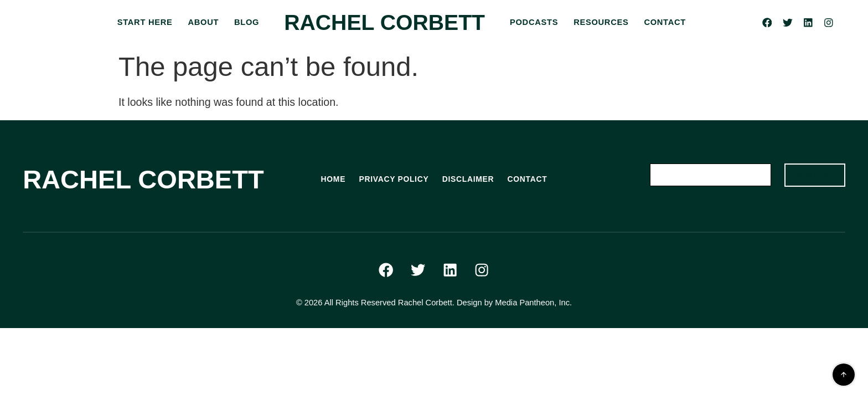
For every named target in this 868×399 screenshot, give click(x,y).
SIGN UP (811, 176)
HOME (328, 180)
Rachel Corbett (384, 22)
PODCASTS (534, 22)
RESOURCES (601, 22)
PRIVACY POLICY (392, 180)
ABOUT (203, 22)
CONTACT (665, 22)
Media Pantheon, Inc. (533, 309)
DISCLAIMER (470, 180)
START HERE (145, 22)
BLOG (247, 22)
